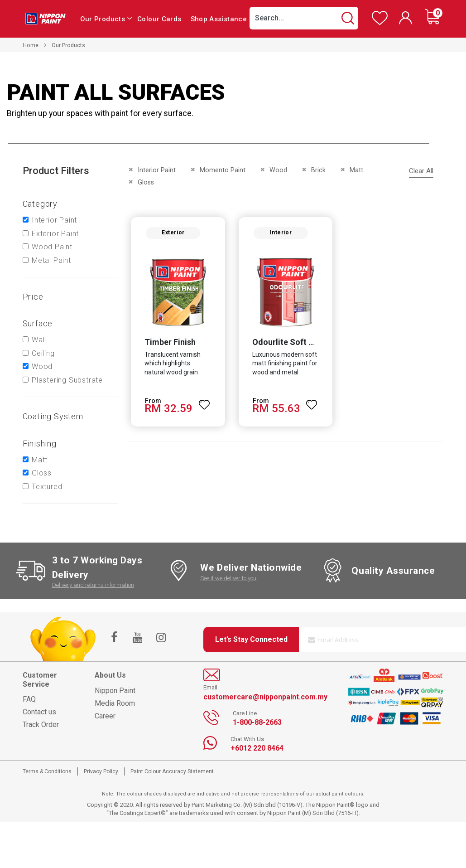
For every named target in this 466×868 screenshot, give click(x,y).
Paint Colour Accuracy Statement (172, 771)
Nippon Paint (115, 691)
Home (31, 45)
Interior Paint (54, 220)
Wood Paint (52, 247)
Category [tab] (40, 204)
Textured (47, 487)
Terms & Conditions (47, 771)
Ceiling (43, 353)
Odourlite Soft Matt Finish (301, 343)
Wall (39, 340)
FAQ (29, 699)
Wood (42, 366)
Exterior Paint (55, 234)
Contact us (39, 712)
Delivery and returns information (93, 585)
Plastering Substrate (67, 380)
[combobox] (304, 18)
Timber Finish (169, 343)
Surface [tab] (38, 323)
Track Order (41, 725)
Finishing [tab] (40, 444)
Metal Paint (51, 260)
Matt (40, 460)
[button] (204, 402)
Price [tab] (33, 297)
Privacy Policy (101, 771)
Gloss (42, 473)
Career (105, 716)
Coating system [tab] (53, 416)
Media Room (115, 703)
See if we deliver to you (228, 578)
